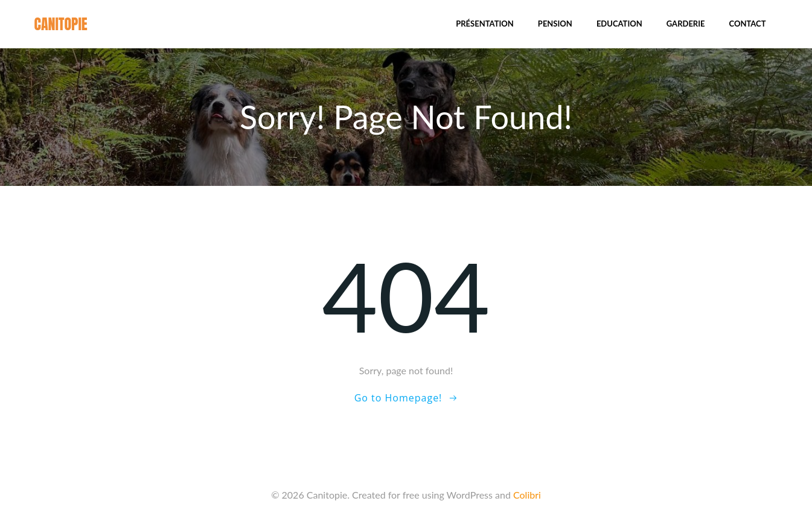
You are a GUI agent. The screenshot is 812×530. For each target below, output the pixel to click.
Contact (748, 24)
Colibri (527, 495)
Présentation (485, 24)
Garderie (686, 24)
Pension (555, 24)
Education (619, 24)
